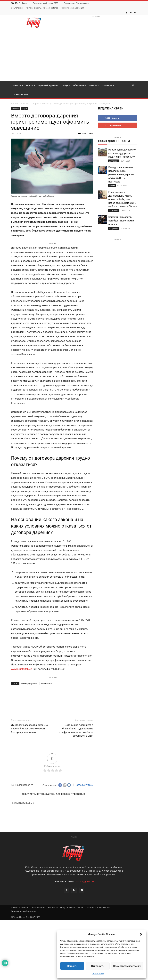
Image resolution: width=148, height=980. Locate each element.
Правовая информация (98, 908)
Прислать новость (20, 908)
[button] (141, 934)
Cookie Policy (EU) (21, 94)
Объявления (17, 8)
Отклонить (98, 966)
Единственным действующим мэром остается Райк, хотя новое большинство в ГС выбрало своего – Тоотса (122, 199)
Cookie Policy (98, 974)
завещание (46, 684)
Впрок (36, 104)
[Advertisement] (74, 56)
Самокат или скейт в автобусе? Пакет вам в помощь (121, 221)
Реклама (94, 85)
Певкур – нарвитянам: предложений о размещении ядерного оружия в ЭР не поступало (121, 174)
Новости (18, 85)
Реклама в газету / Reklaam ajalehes (42, 8)
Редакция (108, 85)
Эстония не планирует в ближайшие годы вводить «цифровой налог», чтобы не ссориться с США (76, 730)
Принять (72, 966)
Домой (14, 104)
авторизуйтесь (84, 785)
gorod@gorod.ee (85, 881)
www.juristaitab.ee (22, 669)
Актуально (114, 161)
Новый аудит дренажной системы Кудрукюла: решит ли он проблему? (122, 153)
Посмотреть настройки (127, 966)
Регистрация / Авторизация (77, 3)
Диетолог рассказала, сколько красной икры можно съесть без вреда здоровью (29, 729)
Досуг (67, 85)
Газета (31, 85)
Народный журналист (49, 85)
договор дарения (29, 684)
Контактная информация (72, 8)
